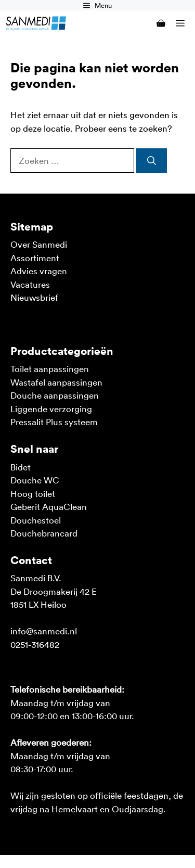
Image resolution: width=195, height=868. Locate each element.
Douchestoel (36, 520)
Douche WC (35, 480)
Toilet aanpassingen (50, 368)
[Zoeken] (152, 161)
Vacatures (30, 284)
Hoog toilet (33, 493)
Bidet (21, 467)
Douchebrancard (44, 533)
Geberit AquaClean (49, 506)
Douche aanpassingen (55, 395)
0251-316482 (35, 644)
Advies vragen (39, 271)
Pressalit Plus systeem (54, 422)
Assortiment (35, 258)
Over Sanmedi (39, 244)
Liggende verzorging (51, 409)
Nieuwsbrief (34, 297)
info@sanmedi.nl (44, 631)
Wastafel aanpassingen (56, 382)
